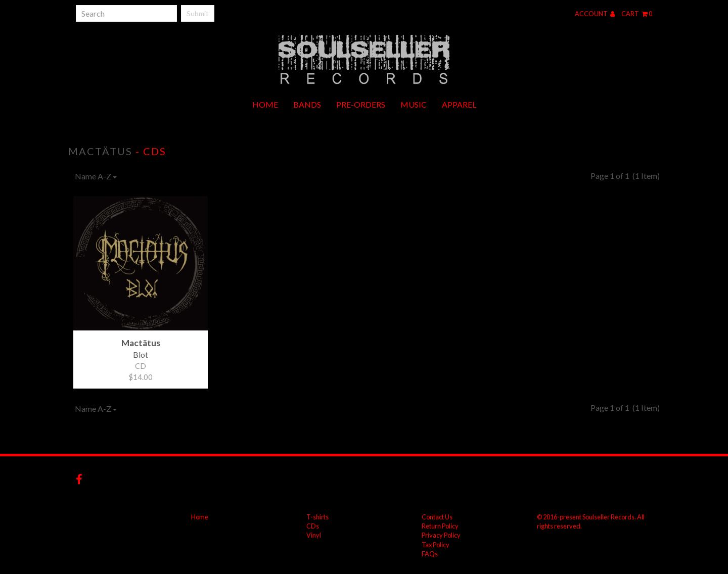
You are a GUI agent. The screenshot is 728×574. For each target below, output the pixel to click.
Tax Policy (436, 545)
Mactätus (100, 151)
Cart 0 (637, 14)
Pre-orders (361, 104)
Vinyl (314, 535)
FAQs (430, 554)
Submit (198, 13)
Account (595, 14)
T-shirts (317, 517)
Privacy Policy (441, 535)
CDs (313, 526)
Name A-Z (96, 176)
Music (414, 104)
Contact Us (437, 517)
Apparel (459, 104)
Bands (307, 104)
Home (265, 104)
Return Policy (440, 526)
